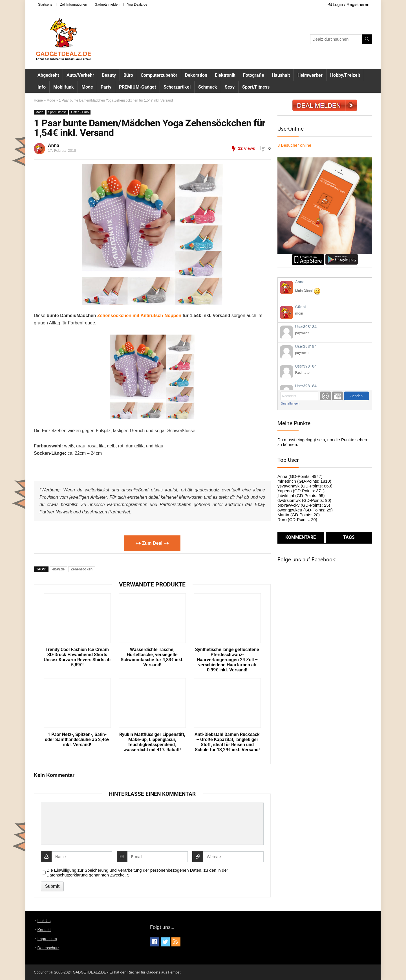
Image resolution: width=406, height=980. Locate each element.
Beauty (109, 75)
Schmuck (208, 87)
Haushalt (281, 75)
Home (38, 100)
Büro (128, 75)
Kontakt (44, 930)
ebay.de (58, 569)
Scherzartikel (177, 87)
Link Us (44, 921)
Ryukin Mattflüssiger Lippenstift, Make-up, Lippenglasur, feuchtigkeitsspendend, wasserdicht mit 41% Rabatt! (152, 742)
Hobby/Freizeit (345, 75)
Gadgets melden (107, 5)
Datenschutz (48, 948)
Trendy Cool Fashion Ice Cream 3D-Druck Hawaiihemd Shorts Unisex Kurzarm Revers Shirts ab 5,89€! (77, 657)
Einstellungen (290, 404)
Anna (54, 145)
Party (106, 87)
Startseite (45, 5)
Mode (87, 87)
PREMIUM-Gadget (137, 87)
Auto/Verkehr (80, 75)
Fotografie (254, 75)
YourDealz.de (137, 5)
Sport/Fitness (256, 87)
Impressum (47, 939)
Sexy (230, 87)
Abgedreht (48, 75)
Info (42, 87)
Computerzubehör (159, 75)
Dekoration (196, 75)
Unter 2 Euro (80, 112)
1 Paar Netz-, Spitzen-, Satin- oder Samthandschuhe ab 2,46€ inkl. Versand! (77, 740)
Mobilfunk (64, 87)
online (294, 145)
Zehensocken (82, 569)
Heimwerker (310, 75)
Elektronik (225, 75)
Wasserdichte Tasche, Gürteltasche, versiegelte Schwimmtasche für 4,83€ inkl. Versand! (152, 657)
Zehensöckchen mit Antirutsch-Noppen (139, 316)
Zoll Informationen (74, 5)
